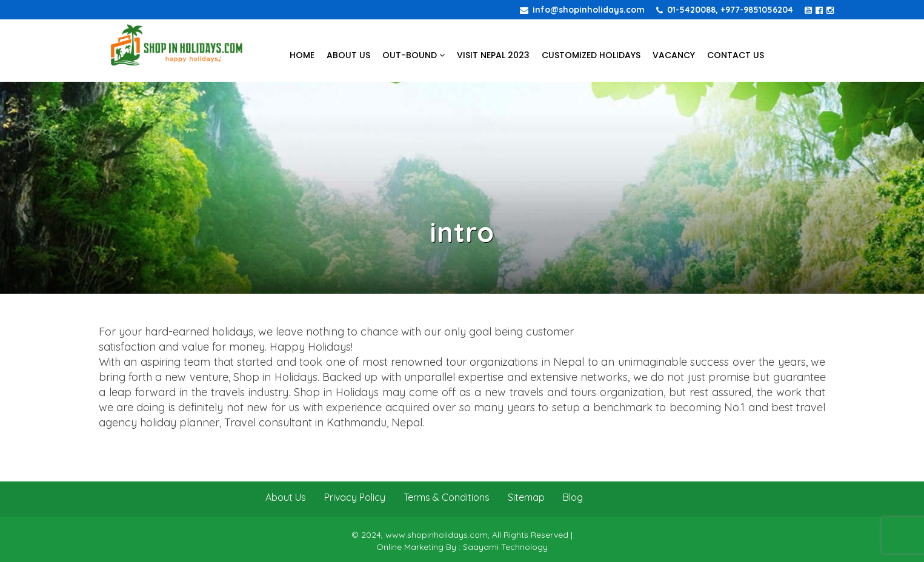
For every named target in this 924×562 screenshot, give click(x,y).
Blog (573, 497)
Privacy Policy (355, 497)
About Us (348, 55)
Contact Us (736, 55)
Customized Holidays (591, 55)
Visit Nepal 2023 (493, 55)
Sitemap (526, 497)
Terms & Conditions (447, 497)
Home (302, 55)
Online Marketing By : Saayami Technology (462, 547)
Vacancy (674, 55)
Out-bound (414, 55)
